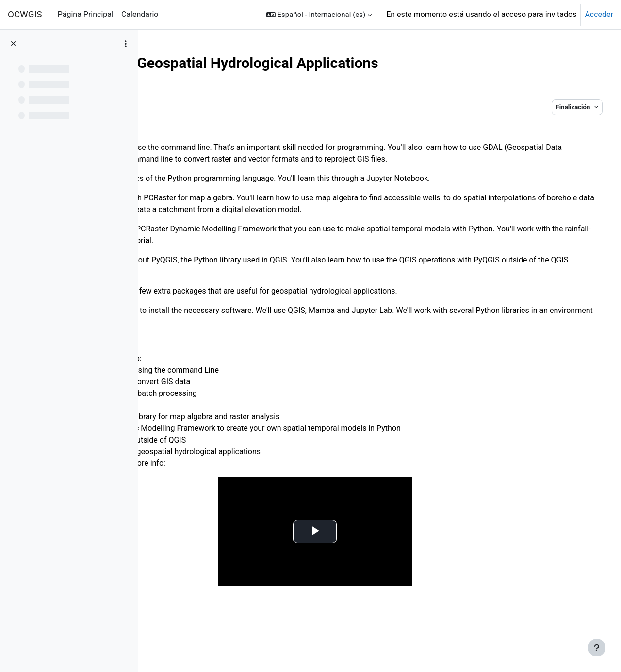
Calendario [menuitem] (140, 14)
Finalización (552, 107)
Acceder (599, 14)
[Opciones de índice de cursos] (126, 44)
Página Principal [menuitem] (86, 14)
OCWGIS (25, 15)
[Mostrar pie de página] (597, 648)
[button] (319, 15)
